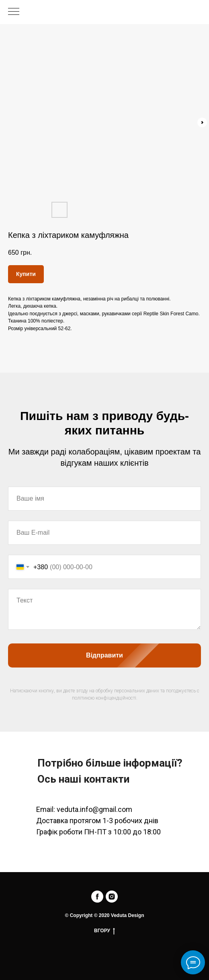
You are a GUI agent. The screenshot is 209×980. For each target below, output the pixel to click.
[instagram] (112, 897)
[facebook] (97, 897)
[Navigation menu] (14, 12)
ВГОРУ (104, 931)
